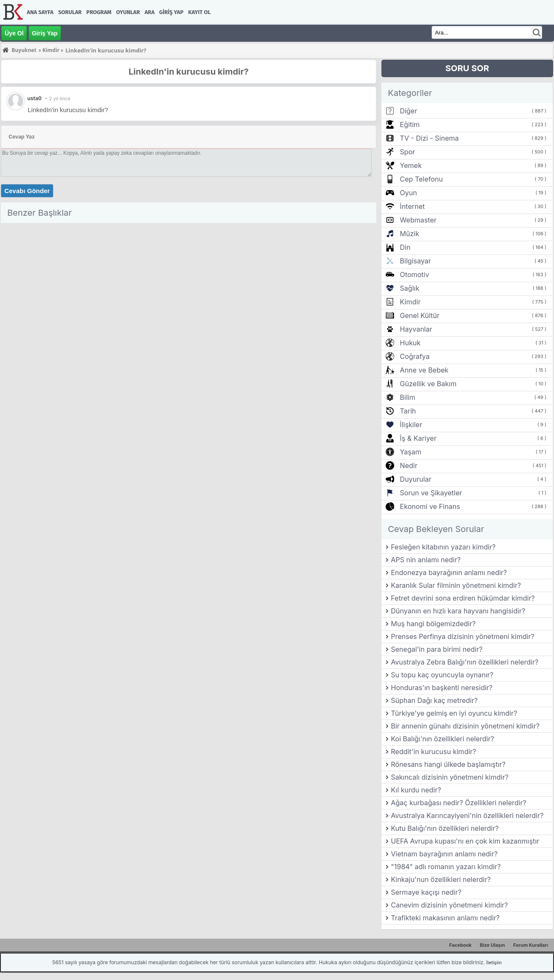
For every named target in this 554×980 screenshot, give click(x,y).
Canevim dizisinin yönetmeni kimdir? (449, 905)
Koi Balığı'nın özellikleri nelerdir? (442, 739)
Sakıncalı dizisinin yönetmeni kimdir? (450, 777)
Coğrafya (415, 356)
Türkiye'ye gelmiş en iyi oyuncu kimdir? (454, 713)
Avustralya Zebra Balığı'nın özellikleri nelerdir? (465, 662)
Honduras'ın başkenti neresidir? (442, 688)
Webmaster (418, 220)
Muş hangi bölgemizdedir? (433, 624)
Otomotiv (414, 275)
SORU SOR (467, 68)
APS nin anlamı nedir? (426, 560)
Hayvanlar (416, 329)
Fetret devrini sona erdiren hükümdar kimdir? (463, 598)
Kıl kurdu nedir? (416, 790)
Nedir (408, 465)
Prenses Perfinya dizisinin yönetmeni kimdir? (463, 636)
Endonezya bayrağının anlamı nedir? (449, 572)
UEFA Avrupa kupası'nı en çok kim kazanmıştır (465, 841)
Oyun (408, 193)
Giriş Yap (172, 12)
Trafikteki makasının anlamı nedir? (445, 918)
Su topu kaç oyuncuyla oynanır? (442, 675)
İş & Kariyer (418, 438)
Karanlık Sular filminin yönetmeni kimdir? (456, 585)
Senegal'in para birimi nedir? (437, 649)
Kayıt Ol (199, 12)
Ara (149, 12)
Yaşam (410, 452)
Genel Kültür (420, 315)
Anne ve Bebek (424, 370)
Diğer (408, 111)
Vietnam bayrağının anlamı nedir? (444, 854)
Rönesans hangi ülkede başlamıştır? (448, 764)
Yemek (411, 165)
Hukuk (410, 343)
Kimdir (410, 302)
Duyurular (415, 479)
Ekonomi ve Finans (430, 506)
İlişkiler (411, 425)
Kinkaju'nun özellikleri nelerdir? (441, 879)
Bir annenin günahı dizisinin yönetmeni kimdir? (465, 726)
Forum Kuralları (531, 945)
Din (405, 247)
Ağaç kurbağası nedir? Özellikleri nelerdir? (459, 803)
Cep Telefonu (421, 179)
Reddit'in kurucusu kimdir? (433, 752)
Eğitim (410, 124)
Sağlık (410, 288)
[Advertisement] (189, 286)
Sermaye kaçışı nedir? (426, 892)
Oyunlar (128, 12)
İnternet (412, 206)
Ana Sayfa (40, 12)
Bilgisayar (415, 261)
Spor (407, 152)
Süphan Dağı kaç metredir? (434, 700)
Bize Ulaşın (492, 945)
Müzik (409, 234)
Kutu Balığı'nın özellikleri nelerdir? (445, 828)
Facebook (460, 945)
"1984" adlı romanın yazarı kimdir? (446, 867)
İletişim (494, 963)
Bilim (407, 397)
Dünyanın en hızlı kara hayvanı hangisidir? (458, 611)
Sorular (70, 12)
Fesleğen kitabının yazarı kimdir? (443, 547)
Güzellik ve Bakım (428, 384)
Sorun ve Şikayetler (431, 493)
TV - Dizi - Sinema (429, 138)
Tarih (408, 411)
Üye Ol (14, 33)
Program (99, 12)
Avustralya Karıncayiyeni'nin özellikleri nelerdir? (467, 815)
